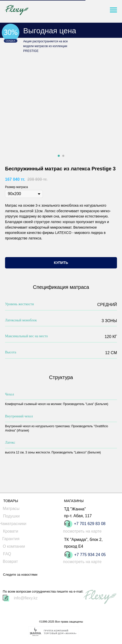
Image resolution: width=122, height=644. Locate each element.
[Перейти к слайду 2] (63, 156)
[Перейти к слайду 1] (59, 156)
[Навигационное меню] (113, 10)
